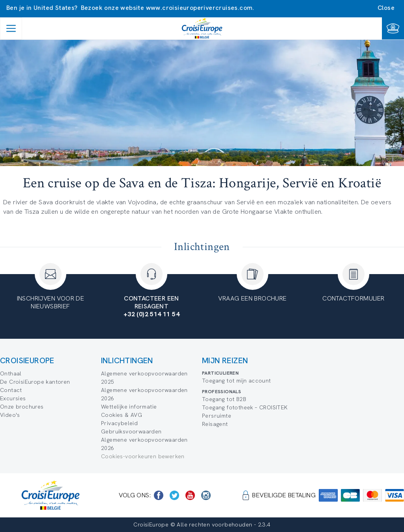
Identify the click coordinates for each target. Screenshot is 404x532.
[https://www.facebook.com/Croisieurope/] (159, 495)
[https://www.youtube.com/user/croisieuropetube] (190, 495)
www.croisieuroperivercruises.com (199, 8)
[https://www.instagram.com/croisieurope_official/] (206, 495)
